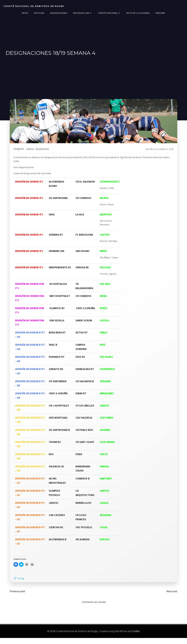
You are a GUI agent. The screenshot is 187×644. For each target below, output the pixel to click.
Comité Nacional (109, 13)
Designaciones (59, 13)
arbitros (32, 153)
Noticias (39, 13)
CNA (149, 153)
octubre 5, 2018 (164, 153)
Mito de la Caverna (138, 13)
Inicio (25, 13)
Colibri (136, 638)
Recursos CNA (83, 13)
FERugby (160, 13)
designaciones (44, 153)
